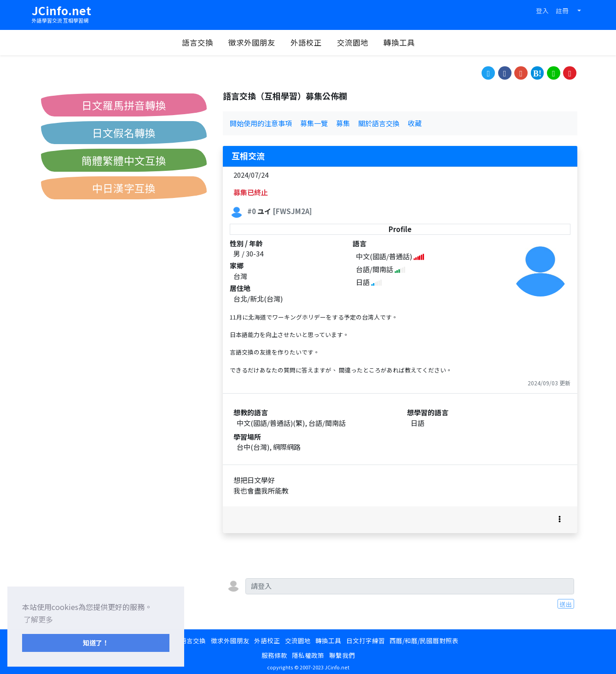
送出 (566, 604)
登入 (542, 11)
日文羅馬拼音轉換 (124, 105)
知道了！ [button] (96, 642)
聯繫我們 (342, 655)
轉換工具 (408, 42)
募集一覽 (314, 123)
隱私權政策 (308, 655)
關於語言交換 (379, 123)
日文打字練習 (366, 640)
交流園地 (362, 42)
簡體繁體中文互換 (124, 160)
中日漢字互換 (124, 188)
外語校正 (315, 42)
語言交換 (207, 42)
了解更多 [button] (38, 619)
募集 (343, 123)
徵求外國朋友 (261, 42)
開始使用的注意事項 (261, 123)
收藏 (415, 123)
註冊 (562, 11)
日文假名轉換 (124, 133)
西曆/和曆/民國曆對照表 (424, 640)
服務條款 (274, 655)
